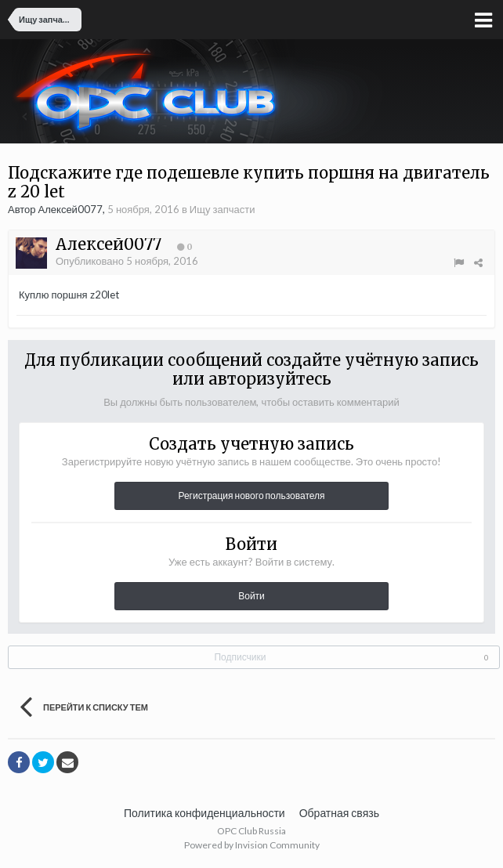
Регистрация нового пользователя (251, 495)
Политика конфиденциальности (204, 813)
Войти (251, 596)
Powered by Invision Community (252, 845)
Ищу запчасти (223, 209)
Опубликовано (127, 261)
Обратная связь (339, 813)
